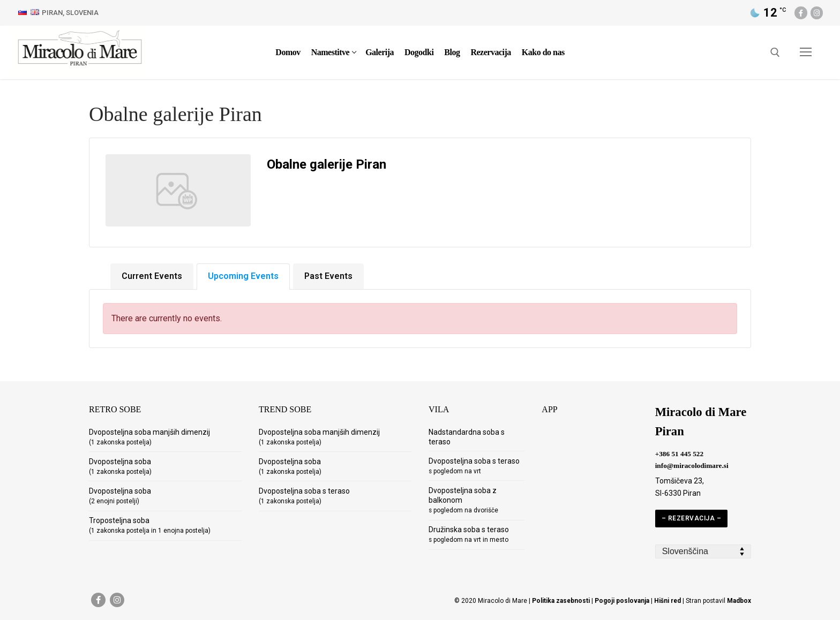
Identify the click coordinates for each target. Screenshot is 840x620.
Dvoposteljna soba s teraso (304, 496)
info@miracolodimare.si (692, 466)
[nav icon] (806, 52)
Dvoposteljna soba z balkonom (463, 500)
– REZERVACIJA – (692, 518)
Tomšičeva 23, (680, 481)
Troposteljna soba (150, 525)
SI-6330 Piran (678, 493)
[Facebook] (801, 13)
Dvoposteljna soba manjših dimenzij (149, 437)
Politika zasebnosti (561, 601)
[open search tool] (775, 52)
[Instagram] (817, 13)
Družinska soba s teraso (469, 534)
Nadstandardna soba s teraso (467, 437)
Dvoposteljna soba (120, 466)
